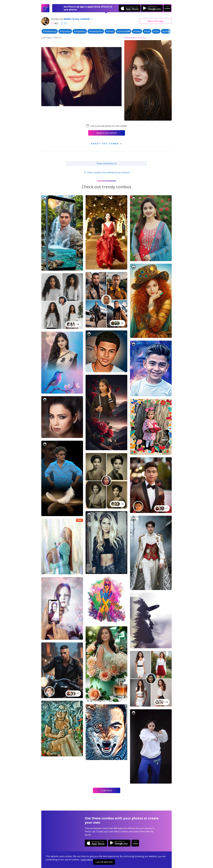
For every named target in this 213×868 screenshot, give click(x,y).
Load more (107, 790)
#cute (147, 31)
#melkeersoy (50, 31)
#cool (156, 31)
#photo (110, 31)
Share (155, 21)
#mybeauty (80, 31)
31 (64, 23)
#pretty (166, 31)
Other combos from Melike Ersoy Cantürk (106, 172)
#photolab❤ (123, 31)
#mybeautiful (96, 31)
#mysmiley (65, 31)
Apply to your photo (107, 133)
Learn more (87, 860)
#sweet (137, 31)
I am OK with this (104, 862)
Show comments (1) (106, 163)
